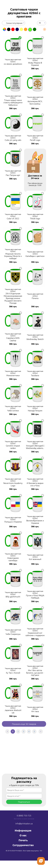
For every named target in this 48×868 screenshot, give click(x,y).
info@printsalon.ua (24, 823)
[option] (4, 29)
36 (40, 23)
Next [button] (45, 29)
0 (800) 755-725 (24, 815)
